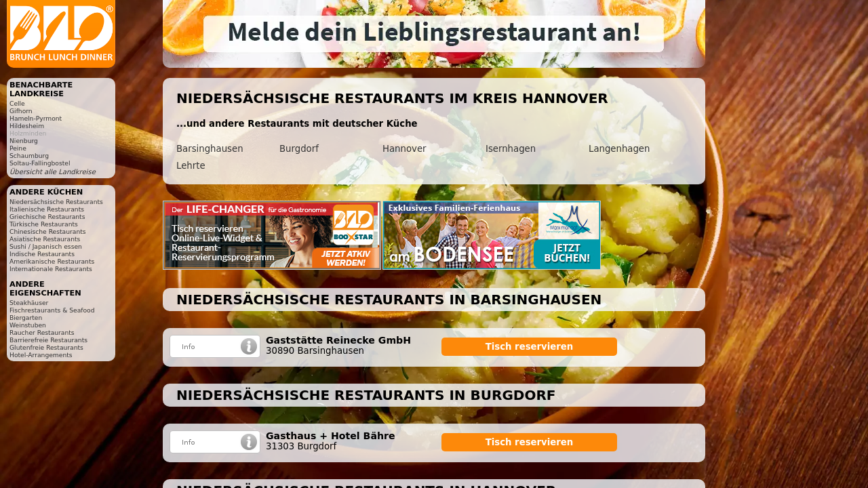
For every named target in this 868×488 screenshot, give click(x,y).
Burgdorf (299, 149)
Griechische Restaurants (47, 217)
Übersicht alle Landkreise (53, 172)
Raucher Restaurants (42, 332)
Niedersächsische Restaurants (56, 202)
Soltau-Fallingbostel (40, 163)
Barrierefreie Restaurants (48, 340)
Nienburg (24, 141)
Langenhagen (619, 149)
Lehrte (191, 166)
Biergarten (26, 318)
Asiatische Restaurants (45, 239)
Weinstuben (28, 325)
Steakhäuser (29, 303)
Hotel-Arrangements (41, 355)
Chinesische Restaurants (48, 231)
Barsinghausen (210, 149)
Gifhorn (21, 111)
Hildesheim (27, 126)
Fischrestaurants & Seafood (52, 310)
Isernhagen (511, 149)
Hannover (405, 149)
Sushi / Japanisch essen (46, 246)
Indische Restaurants (42, 254)
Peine (18, 148)
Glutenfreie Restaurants (46, 347)
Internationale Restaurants (51, 269)
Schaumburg (29, 156)
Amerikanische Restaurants (52, 261)
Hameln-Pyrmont (36, 118)
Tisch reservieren (530, 347)
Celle (17, 103)
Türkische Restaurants (44, 224)
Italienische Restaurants (47, 209)
